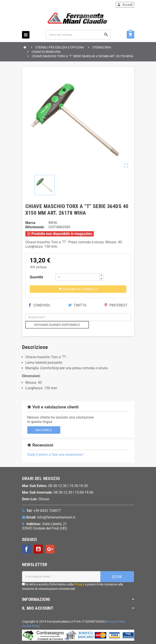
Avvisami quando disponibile (57, 325)
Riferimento (35, 227)
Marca (30, 223)
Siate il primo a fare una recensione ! (56, 455)
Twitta (77, 305)
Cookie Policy (31, 626)
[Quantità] (77, 277)
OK (117, 577)
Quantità (36, 277)
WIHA (53, 223)
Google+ (50, 549)
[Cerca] (78, 35)
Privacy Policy (116, 622)
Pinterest (116, 305)
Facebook (26, 549)
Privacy (79, 584)
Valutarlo (44, 430)
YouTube (38, 549)
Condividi (39, 305)
